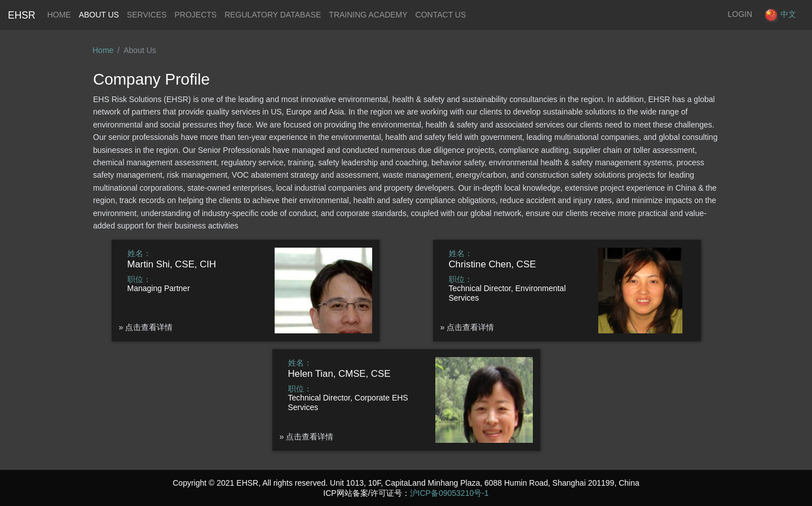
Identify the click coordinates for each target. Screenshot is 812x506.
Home (61, 14)
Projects (195, 15)
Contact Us (441, 15)
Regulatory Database (273, 15)
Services (147, 15)
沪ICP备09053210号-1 (449, 493)
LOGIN (740, 14)
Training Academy (368, 15)
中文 (780, 15)
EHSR (22, 15)
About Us (99, 15)
